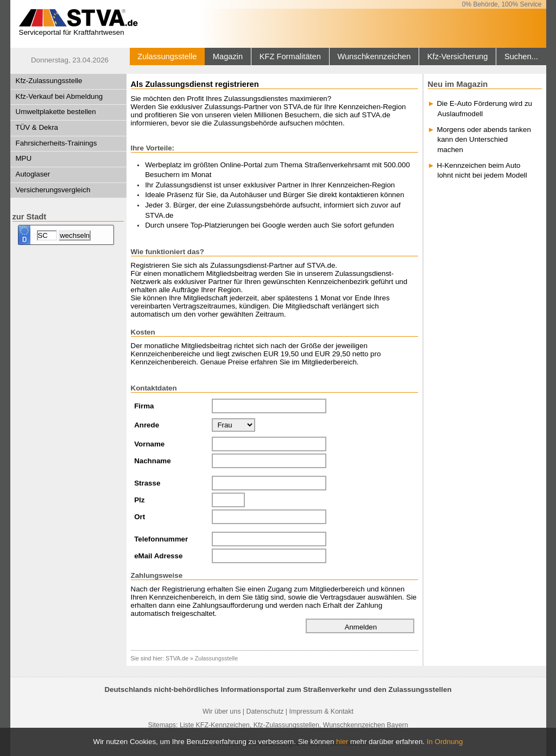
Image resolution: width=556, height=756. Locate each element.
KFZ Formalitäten (290, 56)
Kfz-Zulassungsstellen (286, 725)
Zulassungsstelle (167, 56)
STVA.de (177, 658)
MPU (24, 158)
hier (342, 742)
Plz (139, 500)
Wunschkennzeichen (374, 56)
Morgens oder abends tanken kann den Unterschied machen (484, 140)
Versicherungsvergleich (53, 190)
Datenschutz (265, 711)
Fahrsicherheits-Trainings (56, 143)
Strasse (147, 483)
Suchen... (521, 56)
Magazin (228, 56)
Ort (140, 517)
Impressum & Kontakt (321, 711)
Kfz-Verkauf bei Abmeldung (59, 96)
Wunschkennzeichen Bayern (366, 725)
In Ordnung (445, 742)
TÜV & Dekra (37, 127)
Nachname (152, 461)
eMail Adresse (158, 556)
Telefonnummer (161, 539)
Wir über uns (222, 711)
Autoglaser (33, 174)
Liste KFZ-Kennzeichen (215, 725)
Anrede (147, 425)
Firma (144, 406)
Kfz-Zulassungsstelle (49, 81)
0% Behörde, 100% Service (502, 4)
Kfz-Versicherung (458, 56)
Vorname (149, 444)
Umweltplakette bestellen (56, 112)
